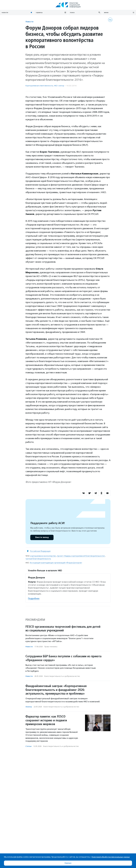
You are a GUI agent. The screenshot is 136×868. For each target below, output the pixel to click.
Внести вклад (42, 537)
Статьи (28, 746)
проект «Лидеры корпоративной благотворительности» (81, 556)
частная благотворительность (38, 559)
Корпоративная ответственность (39, 86)
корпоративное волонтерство (43, 556)
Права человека (51, 647)
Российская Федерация (40, 551)
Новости (29, 22)
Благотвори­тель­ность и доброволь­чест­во (62, 676)
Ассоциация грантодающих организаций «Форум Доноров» (56, 563)
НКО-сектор (59, 86)
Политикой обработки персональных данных (111, 857)
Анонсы (29, 707)
